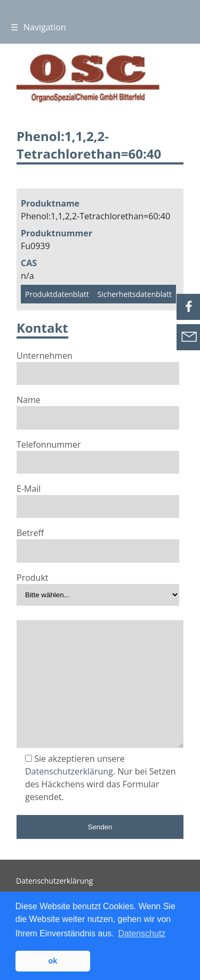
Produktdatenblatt (57, 294)
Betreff (98, 541)
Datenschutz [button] (142, 933)
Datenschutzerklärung (69, 771)
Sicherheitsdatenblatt (135, 294)
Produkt (98, 586)
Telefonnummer (98, 453)
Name (98, 408)
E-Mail (98, 497)
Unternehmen (98, 364)
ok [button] (53, 961)
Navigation (38, 27)
